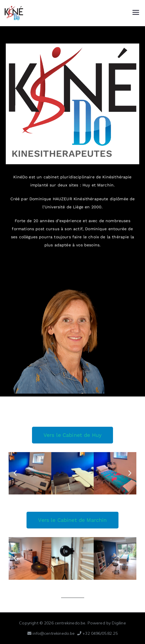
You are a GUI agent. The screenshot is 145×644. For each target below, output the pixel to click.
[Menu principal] (136, 13)
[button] (15, 473)
